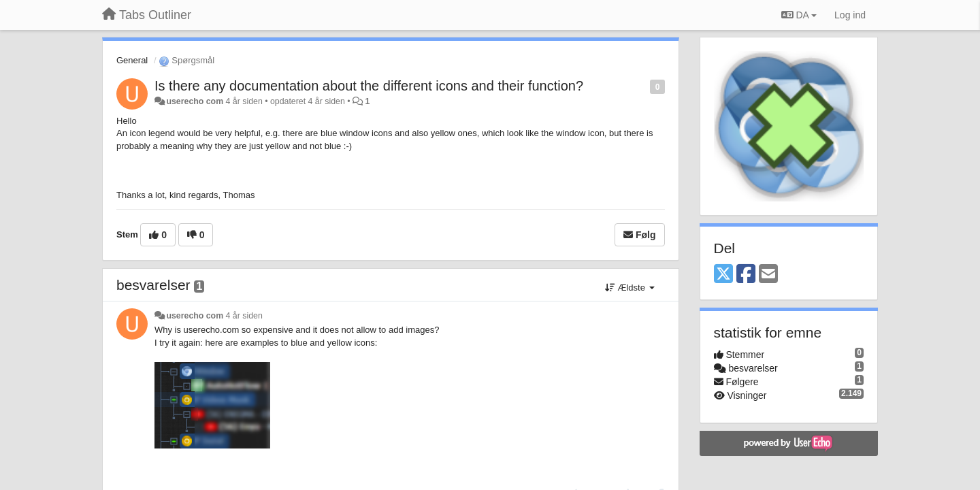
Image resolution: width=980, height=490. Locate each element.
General (132, 60)
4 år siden (244, 316)
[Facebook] (746, 275)
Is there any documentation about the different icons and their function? (369, 86)
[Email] (768, 275)
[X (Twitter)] (723, 275)
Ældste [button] (630, 288)
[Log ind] (850, 15)
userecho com (195, 101)
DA (799, 15)
